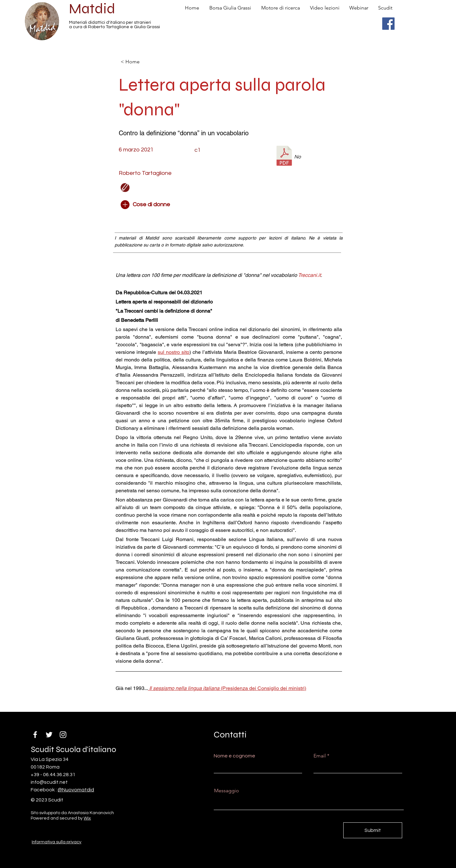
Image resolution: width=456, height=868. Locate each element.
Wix (87, 818)
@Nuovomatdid (76, 790)
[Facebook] (388, 24)
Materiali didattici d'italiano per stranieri (110, 22)
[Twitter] (49, 735)
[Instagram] (63, 735)
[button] (192, 188)
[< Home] (142, 62)
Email (320, 756)
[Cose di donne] (155, 205)
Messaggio (227, 791)
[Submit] (373, 830)
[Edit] (125, 188)
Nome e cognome (234, 756)
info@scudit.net (49, 782)
